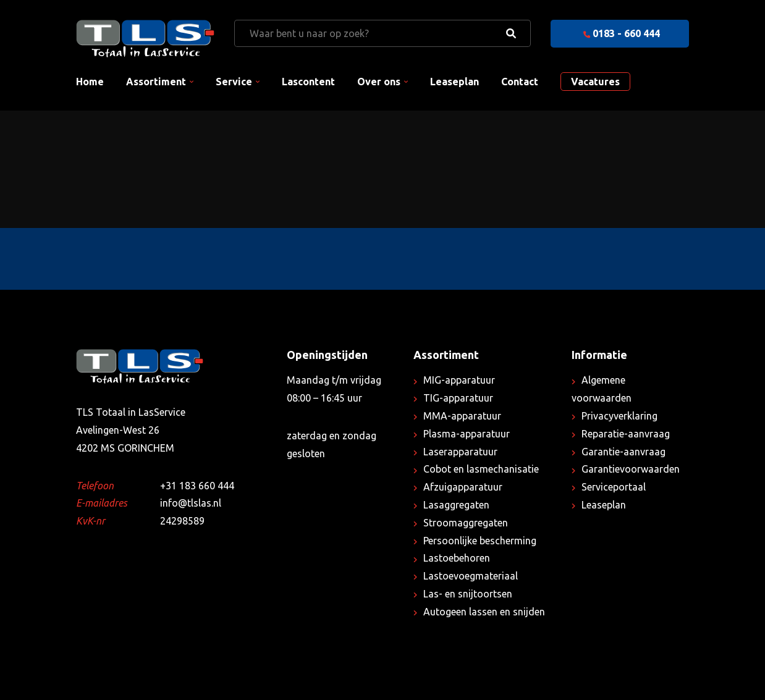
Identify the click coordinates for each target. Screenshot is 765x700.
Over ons (379, 82)
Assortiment (156, 82)
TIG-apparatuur (458, 398)
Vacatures (595, 82)
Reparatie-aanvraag (626, 434)
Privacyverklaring (619, 416)
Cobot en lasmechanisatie (481, 469)
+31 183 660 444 (197, 486)
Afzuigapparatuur (463, 487)
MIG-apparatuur (459, 380)
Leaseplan (454, 82)
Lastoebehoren (457, 558)
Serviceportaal (614, 487)
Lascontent (308, 82)
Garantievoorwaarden (631, 469)
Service (234, 82)
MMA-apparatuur (462, 416)
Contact (520, 82)
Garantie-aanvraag (623, 452)
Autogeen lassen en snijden (484, 612)
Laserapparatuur (460, 452)
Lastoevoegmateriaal (471, 576)
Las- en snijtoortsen (468, 594)
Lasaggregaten (456, 505)
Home (90, 82)
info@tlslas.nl (191, 503)
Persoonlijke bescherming (480, 541)
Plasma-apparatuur (467, 434)
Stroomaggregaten (466, 523)
